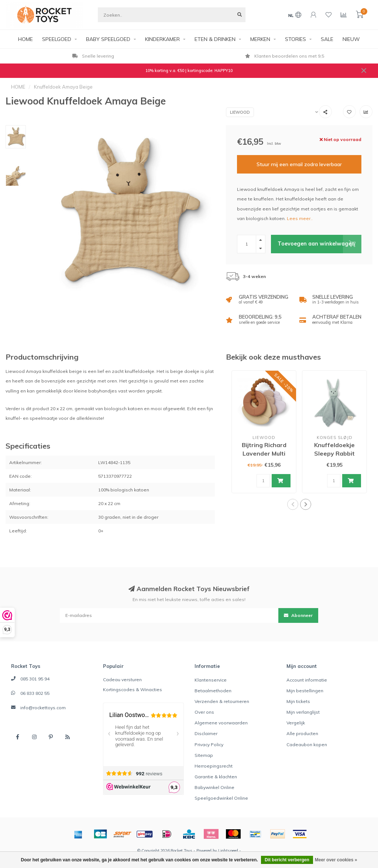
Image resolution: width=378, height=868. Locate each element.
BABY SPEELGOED (108, 39)
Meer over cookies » (336, 860)
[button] (293, 504)
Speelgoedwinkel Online (221, 798)
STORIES (295, 39)
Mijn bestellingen (305, 691)
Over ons (204, 712)
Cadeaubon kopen (307, 745)
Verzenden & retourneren (222, 701)
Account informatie (307, 680)
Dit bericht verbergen (287, 860)
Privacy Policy (209, 745)
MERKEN (260, 39)
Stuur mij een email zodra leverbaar (299, 164)
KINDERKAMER (162, 39)
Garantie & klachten (216, 777)
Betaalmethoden (213, 691)
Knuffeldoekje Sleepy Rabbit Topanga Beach (334, 453)
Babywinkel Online (214, 787)
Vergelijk (296, 723)
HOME (25, 39)
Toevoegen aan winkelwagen (319, 244)
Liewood (240, 112)
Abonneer (298, 615)
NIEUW (351, 39)
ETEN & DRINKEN (215, 39)
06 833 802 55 (35, 693)
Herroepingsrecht (214, 766)
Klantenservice (211, 680)
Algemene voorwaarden (221, 723)
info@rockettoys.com (43, 708)
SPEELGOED (57, 39)
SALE (327, 39)
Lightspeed (228, 851)
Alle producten (302, 733)
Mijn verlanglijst (303, 712)
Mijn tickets (298, 701)
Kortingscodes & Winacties (133, 689)
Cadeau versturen (122, 680)
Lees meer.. (300, 218)
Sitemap (204, 755)
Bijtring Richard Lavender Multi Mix (264, 453)
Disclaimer (206, 733)
